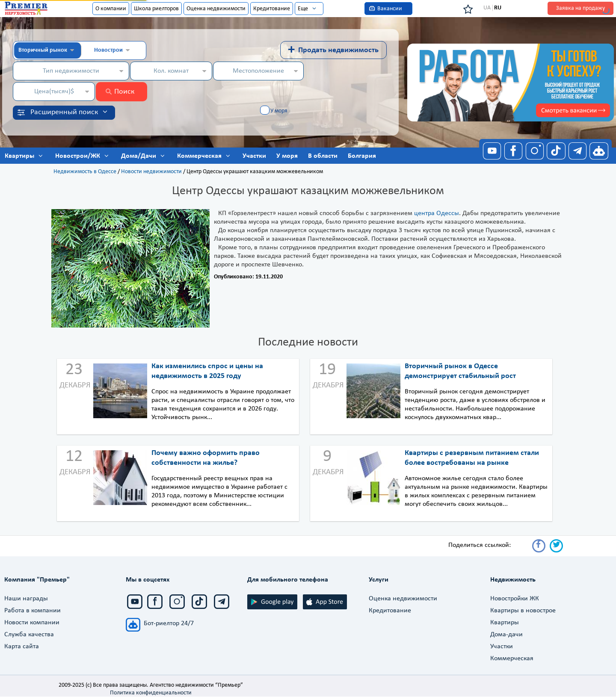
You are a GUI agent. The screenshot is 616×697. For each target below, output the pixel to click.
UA (487, 8)
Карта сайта (22, 647)
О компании (111, 9)
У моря (279, 111)
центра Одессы (437, 213)
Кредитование (272, 9)
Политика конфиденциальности (151, 693)
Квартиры (505, 623)
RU (498, 8)
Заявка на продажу (580, 8)
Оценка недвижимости (216, 9)
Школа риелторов (156, 9)
